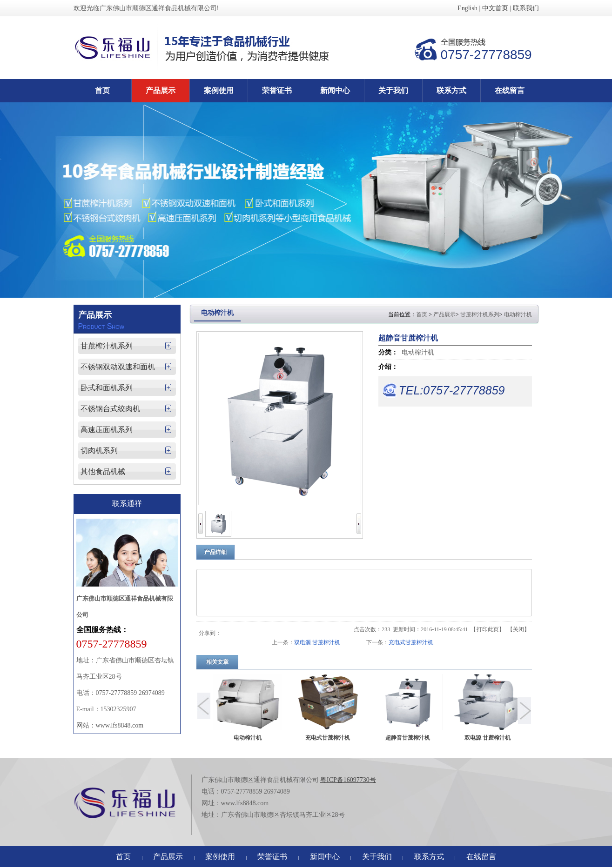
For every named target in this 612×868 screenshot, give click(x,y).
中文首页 (495, 8)
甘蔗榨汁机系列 (480, 314)
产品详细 (215, 552)
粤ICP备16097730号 (348, 780)
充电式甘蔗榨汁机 (411, 642)
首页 (422, 314)
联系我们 (526, 8)
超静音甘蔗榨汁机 (408, 738)
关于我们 (377, 857)
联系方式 (429, 857)
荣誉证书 (272, 857)
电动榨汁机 (518, 314)
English (467, 8)
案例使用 (220, 857)
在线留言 (481, 857)
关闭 (518, 629)
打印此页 (488, 629)
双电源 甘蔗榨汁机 (317, 642)
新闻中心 (325, 857)
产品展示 (444, 314)
